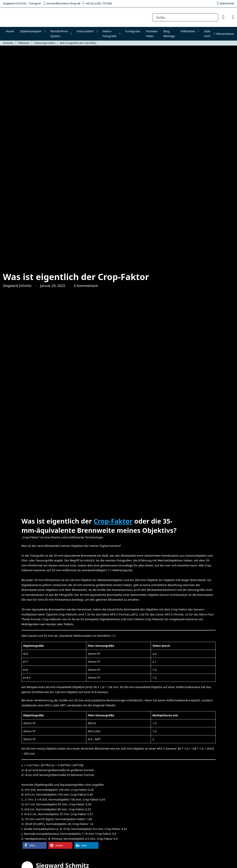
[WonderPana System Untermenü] (72, 34)
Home (10, 31)
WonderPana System (59, 34)
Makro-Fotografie (110, 34)
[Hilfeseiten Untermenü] (199, 31)
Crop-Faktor (113, 521)
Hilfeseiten (188, 31)
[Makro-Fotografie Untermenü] (121, 34)
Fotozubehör (85, 31)
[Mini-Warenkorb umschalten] (233, 17)
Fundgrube (133, 31)
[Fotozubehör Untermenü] (98, 31)
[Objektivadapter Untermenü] (46, 31)
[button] (35, 845)
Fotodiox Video (152, 34)
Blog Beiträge (169, 34)
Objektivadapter (31, 31)
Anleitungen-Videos (45, 43)
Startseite (8, 43)
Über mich (207, 34)
